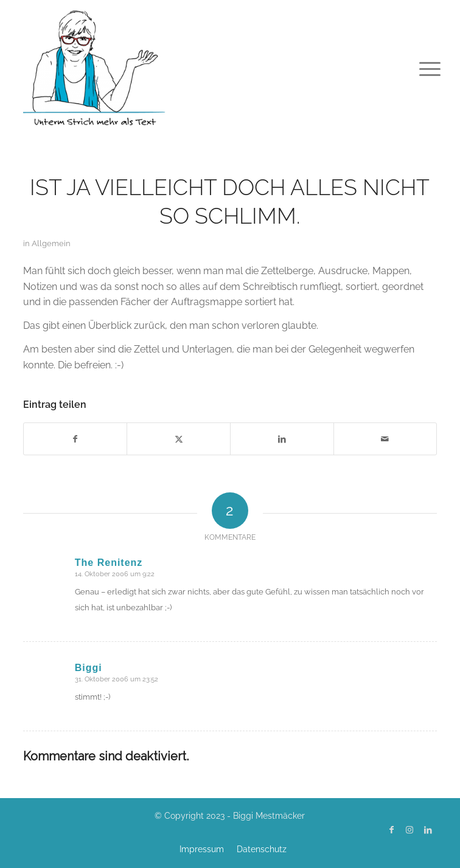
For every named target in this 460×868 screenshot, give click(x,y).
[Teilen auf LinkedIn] (282, 439)
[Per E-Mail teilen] (385, 439)
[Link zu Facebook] (391, 830)
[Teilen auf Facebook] (75, 439)
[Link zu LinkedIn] (428, 830)
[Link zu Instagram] (409, 830)
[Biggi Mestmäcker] (189, 67)
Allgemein (51, 243)
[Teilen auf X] (179, 439)
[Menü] (420, 68)
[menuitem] (420, 68)
